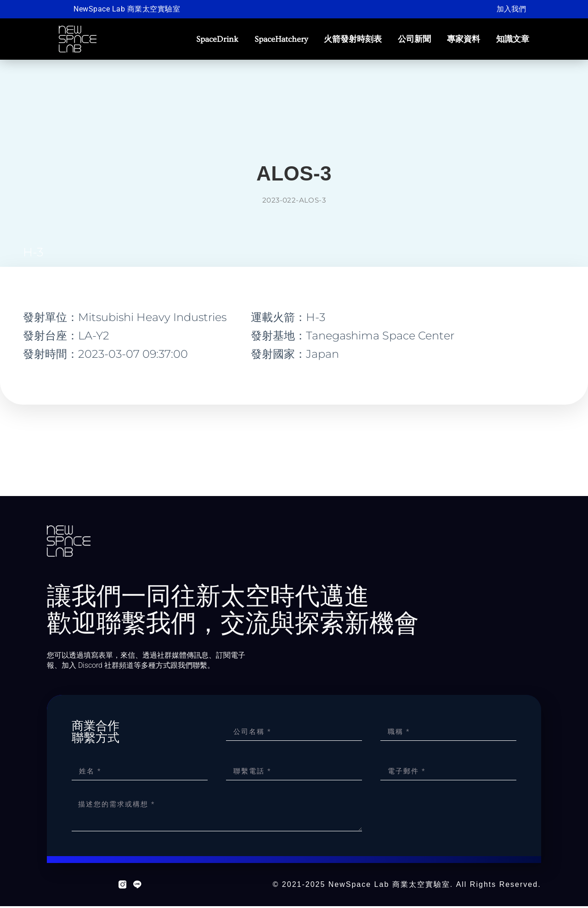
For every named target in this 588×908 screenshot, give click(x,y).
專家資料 (464, 39)
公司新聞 (414, 39)
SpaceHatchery (281, 39)
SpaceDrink (217, 39)
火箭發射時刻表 (353, 39)
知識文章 (513, 39)
